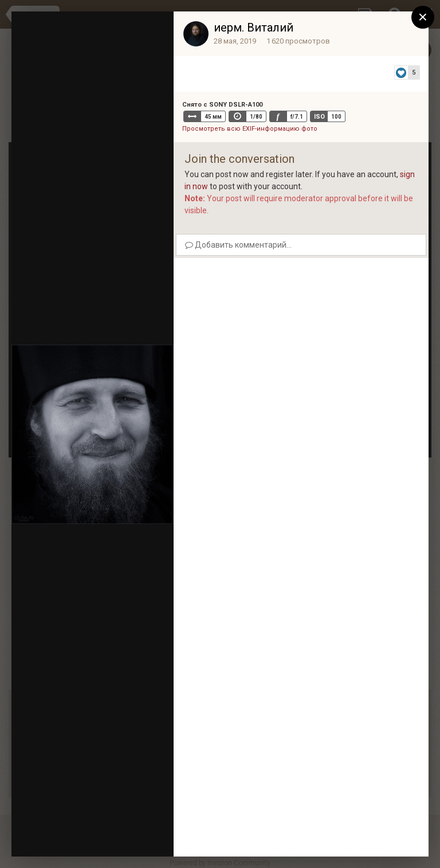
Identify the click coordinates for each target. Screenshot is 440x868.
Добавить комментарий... (238, 245)
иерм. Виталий (254, 28)
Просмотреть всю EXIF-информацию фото (250, 129)
